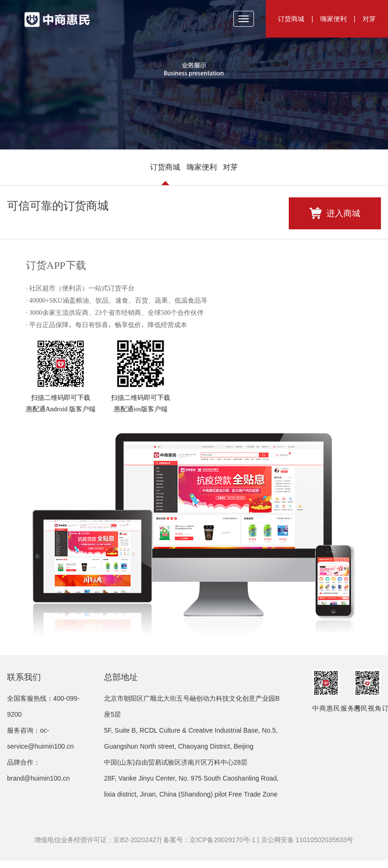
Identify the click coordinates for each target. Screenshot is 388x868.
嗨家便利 (333, 19)
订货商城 (291, 19)
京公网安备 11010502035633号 (307, 840)
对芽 (369, 19)
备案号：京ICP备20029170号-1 (209, 840)
